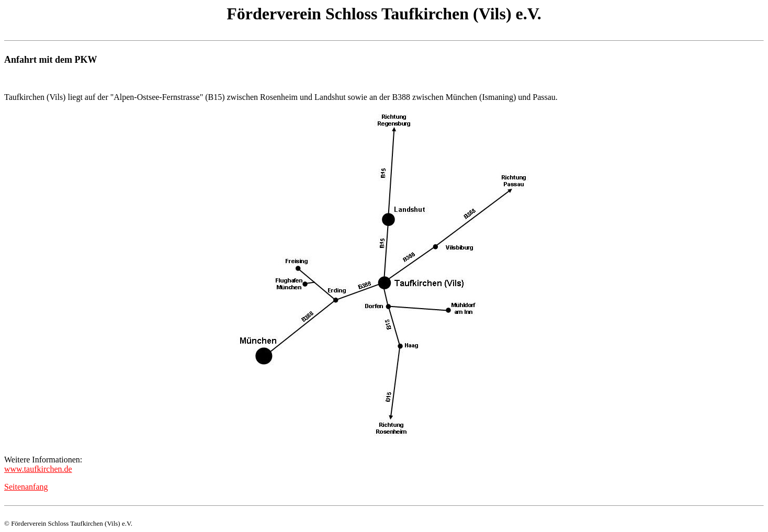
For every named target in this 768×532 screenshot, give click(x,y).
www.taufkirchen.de (38, 469)
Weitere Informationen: (43, 460)
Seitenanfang (26, 487)
